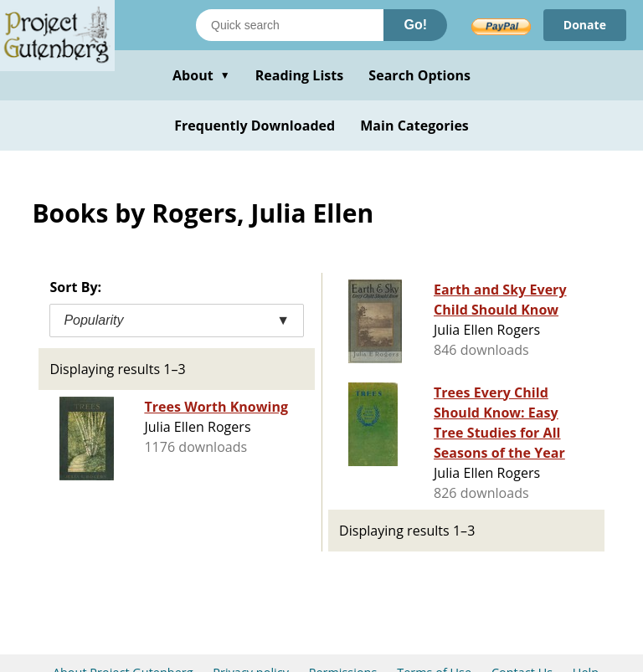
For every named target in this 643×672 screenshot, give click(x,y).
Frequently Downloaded (255, 126)
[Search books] (290, 25)
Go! (415, 25)
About (201, 75)
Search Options (419, 75)
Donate (585, 25)
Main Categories (414, 126)
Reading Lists (300, 75)
